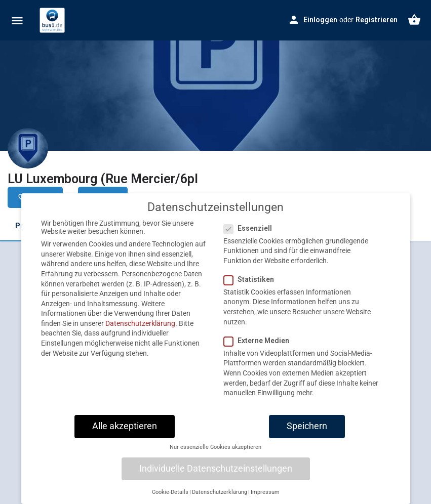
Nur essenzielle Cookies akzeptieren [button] (215, 455)
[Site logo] (53, 20)
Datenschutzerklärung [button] (220, 500)
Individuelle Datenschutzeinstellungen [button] (216, 476)
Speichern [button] (307, 434)
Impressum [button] (265, 500)
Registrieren (377, 20)
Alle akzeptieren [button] (125, 434)
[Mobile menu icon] (17, 20)
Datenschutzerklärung (140, 331)
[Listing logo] (28, 148)
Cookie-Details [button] (170, 500)
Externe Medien (260, 348)
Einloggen (320, 20)
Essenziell (251, 235)
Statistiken (252, 287)
